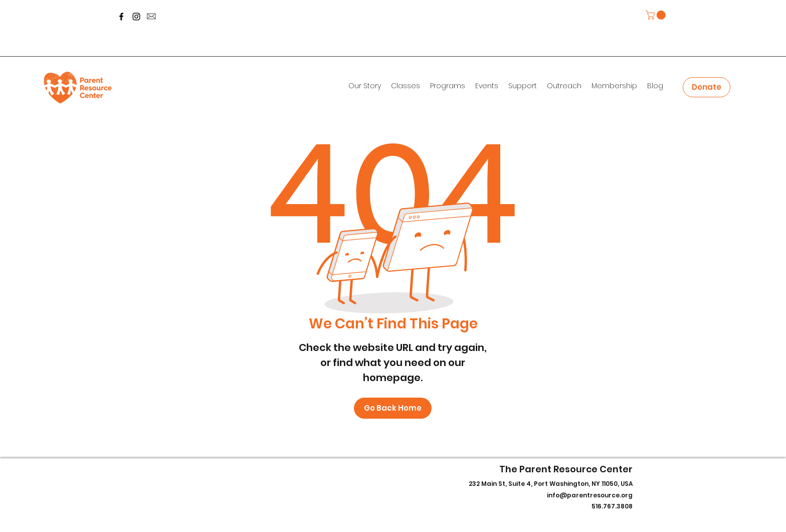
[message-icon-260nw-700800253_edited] (151, 17)
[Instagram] (136, 17)
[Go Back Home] (393, 408)
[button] (657, 15)
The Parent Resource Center (566, 469)
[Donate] (707, 87)
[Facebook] (121, 17)
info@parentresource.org (590, 495)
